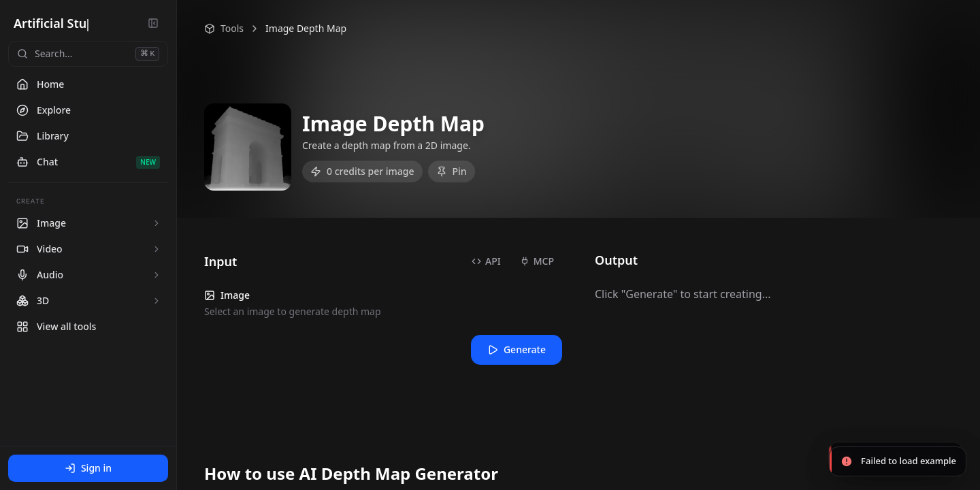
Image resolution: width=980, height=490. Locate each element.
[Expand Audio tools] (157, 275)
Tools (224, 28)
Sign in (88, 468)
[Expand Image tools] (157, 223)
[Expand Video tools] (157, 249)
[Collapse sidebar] (153, 23)
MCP (537, 261)
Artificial (42, 23)
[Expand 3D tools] (157, 301)
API (486, 261)
